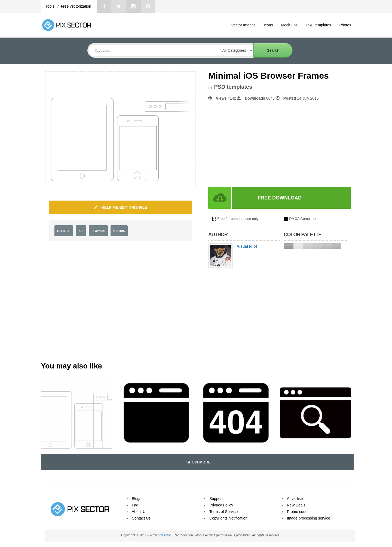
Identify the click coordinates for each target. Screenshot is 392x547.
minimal (64, 231)
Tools (50, 6)
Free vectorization (76, 6)
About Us (140, 512)
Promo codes (298, 512)
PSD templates (318, 25)
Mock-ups (289, 25)
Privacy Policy (221, 505)
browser (98, 231)
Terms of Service (223, 512)
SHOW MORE (197, 462)
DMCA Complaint (303, 219)
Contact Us (141, 518)
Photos (345, 25)
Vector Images (243, 25)
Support (216, 499)
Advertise (295, 499)
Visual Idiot (247, 246)
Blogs (137, 499)
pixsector (165, 535)
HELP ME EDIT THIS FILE (121, 207)
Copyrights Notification (228, 518)
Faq (135, 505)
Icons (268, 25)
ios (81, 231)
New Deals (296, 505)
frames (119, 231)
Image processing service (309, 518)
